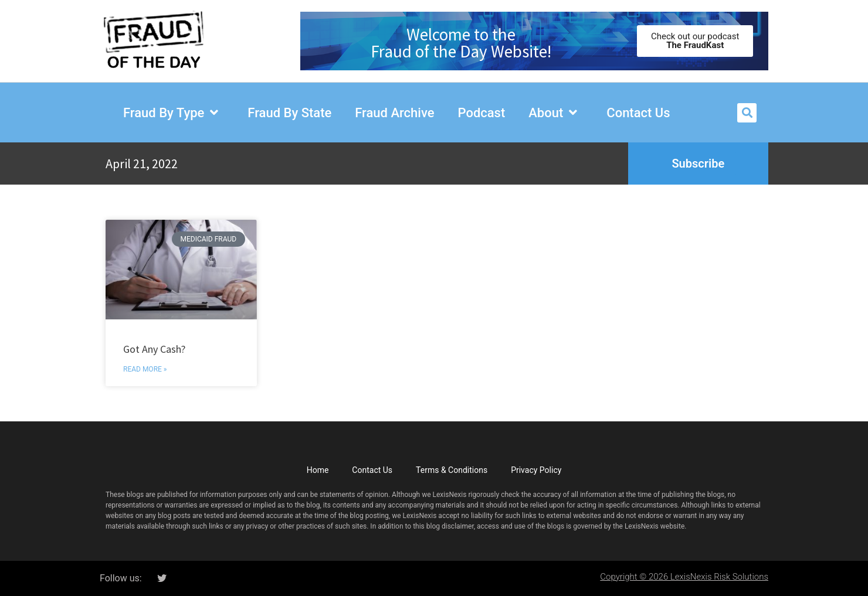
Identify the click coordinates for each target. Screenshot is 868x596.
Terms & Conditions (452, 470)
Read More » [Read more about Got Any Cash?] (145, 369)
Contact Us (372, 470)
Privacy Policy (536, 470)
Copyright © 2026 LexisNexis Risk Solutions (684, 577)
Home (318, 470)
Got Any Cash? (154, 349)
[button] (747, 113)
